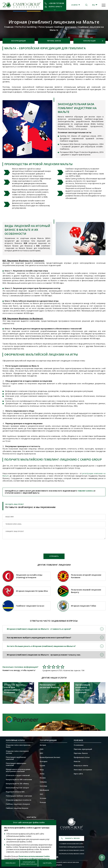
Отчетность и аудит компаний (18, 775)
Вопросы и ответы (81, 766)
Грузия (42, 766)
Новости (77, 761)
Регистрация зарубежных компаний (16, 758)
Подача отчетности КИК (15, 792)
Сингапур (43, 786)
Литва (42, 774)
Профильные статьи (82, 757)
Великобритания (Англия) (50, 757)
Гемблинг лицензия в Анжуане (18, 804)
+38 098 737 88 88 (56, 3)
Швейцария (44, 790)
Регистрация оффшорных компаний (16, 764)
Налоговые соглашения (83, 770)
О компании (79, 745)
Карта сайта (78, 774)
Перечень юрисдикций (83, 749)
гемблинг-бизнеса (86, 491)
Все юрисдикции (19, 41)
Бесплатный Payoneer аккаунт (17, 788)
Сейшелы (43, 782)
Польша (43, 802)
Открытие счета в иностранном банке (18, 746)
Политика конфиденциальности (72, 847)
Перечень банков (54, 41)
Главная (9, 27)
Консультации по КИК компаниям (19, 780)
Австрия (43, 745)
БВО (41, 753)
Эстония (43, 798)
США (42, 749)
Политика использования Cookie (72, 850)
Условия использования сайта (71, 844)
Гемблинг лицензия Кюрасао (17, 808)
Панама (43, 778)
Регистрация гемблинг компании (58, 27)
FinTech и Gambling (26, 27)
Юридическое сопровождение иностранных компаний (18, 770)
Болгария (44, 761)
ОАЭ (41, 794)
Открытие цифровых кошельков (19, 800)
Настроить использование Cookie (72, 854)
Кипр (42, 770)
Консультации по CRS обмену (17, 784)
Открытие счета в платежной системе (17, 752)
